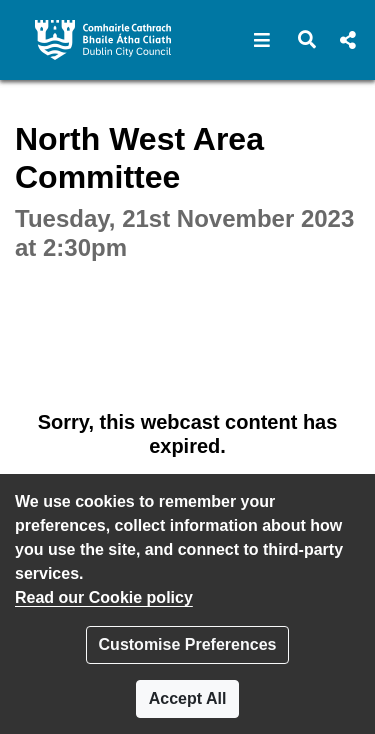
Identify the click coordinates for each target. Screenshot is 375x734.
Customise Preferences (188, 644)
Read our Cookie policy (104, 597)
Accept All (188, 698)
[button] (262, 40)
